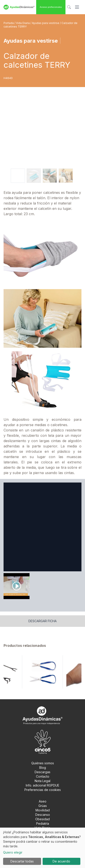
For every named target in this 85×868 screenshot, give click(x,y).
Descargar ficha (42, 621)
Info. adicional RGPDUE (42, 785)
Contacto (43, 776)
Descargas (42, 772)
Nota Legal (42, 781)
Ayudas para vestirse (46, 23)
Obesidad (42, 819)
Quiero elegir (13, 852)
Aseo (43, 801)
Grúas (43, 806)
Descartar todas (22, 861)
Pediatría (43, 823)
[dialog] (42, 848)
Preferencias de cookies (43, 790)
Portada (9, 23)
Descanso (43, 815)
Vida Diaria (23, 23)
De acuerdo (61, 861)
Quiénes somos (43, 763)
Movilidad (43, 810)
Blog (43, 768)
